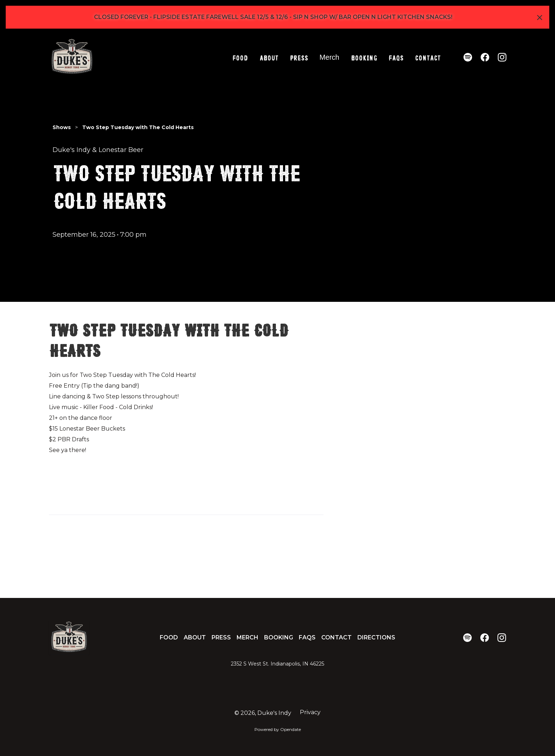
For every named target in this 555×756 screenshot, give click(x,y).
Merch (329, 57)
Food (240, 57)
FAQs (396, 57)
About (269, 57)
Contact (428, 57)
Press (299, 57)
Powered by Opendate (278, 729)
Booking (364, 57)
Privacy (310, 712)
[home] (72, 57)
